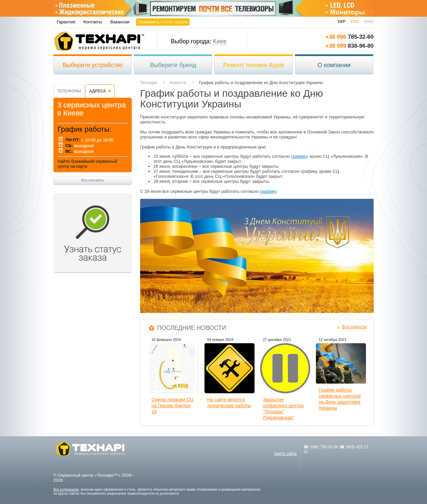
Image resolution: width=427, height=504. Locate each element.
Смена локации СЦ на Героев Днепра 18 (172, 406)
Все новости (354, 327)
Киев (220, 41)
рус (355, 22)
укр (341, 22)
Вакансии (120, 22)
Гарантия (66, 22)
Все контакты (92, 180)
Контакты (93, 22)
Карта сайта (285, 454)
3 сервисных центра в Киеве (92, 109)
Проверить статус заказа (163, 22)
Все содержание (66, 489)
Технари (99, 41)
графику (299, 156)
